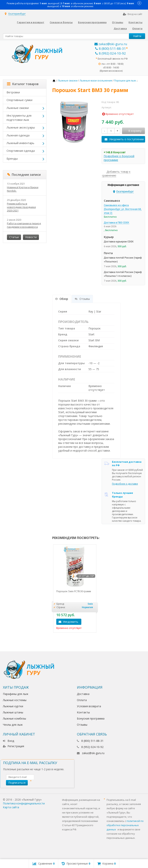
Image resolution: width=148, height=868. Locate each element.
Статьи (14, 237)
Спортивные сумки (19, 100)
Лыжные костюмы (15, 700)
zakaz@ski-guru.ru (111, 44)
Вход (8, 741)
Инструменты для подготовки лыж (19, 117)
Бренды (12, 158)
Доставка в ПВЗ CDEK (116, 223)
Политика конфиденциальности (24, 803)
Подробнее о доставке (125, 484)
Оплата (137, 28)
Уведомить (70, 622)
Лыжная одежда (18, 135)
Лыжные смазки (18, 108)
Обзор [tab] (62, 299)
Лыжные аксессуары (21, 127)
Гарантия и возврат (31, 22)
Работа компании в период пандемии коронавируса (24, 225)
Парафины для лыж (16, 694)
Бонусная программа (92, 22)
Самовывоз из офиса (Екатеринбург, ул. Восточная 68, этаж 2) (123, 209)
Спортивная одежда (21, 151)
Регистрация (13, 746)
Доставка (120, 28)
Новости (31, 237)
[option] (75, 589)
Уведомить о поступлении (126, 139)
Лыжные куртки (13, 706)
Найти (137, 36)
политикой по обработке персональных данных (125, 825)
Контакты (135, 22)
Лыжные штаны (13, 712)
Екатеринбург (17, 14)
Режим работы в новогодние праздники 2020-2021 (21, 207)
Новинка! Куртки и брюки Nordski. (23, 189)
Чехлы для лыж (13, 725)
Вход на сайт (133, 14)
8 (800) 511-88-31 (111, 48)
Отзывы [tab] (82, 299)
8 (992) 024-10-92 (111, 53)
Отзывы (118, 22)
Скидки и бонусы (61, 22)
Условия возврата (89, 706)
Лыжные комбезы (14, 718)
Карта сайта (11, 807)
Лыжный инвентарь (20, 143)
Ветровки (13, 92)
